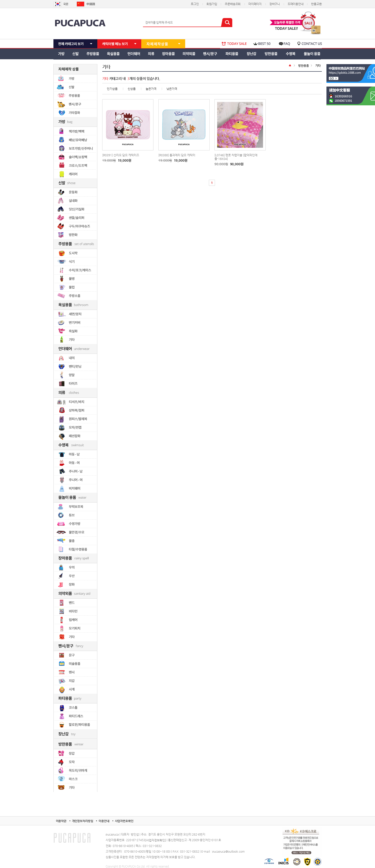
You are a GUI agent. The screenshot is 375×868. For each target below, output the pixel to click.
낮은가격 (172, 89)
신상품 (132, 89)
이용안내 (104, 821)
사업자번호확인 (124, 821)
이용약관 (61, 821)
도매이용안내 (296, 4)
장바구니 (275, 4)
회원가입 (212, 4)
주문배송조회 (233, 4)
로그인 (195, 4)
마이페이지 (255, 4)
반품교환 (316, 4)
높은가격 (151, 89)
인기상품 (112, 89)
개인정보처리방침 (83, 821)
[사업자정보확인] (156, 840)
